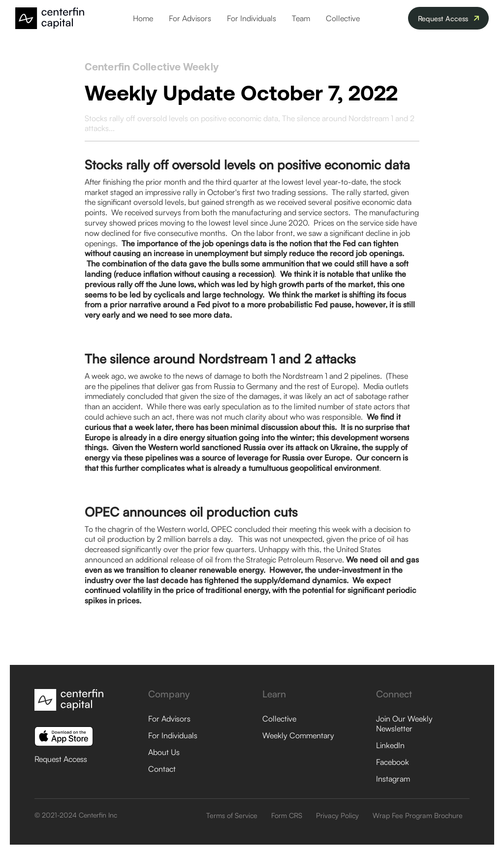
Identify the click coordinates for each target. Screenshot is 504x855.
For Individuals (252, 18)
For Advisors (190, 18)
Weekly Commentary (298, 735)
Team (301, 18)
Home (143, 18)
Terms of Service (232, 815)
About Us (164, 752)
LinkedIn (390, 745)
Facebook (393, 762)
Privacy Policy (337, 815)
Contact (162, 769)
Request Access (61, 759)
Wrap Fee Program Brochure (418, 815)
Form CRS (287, 815)
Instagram (393, 779)
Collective (343, 18)
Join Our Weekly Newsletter (404, 723)
